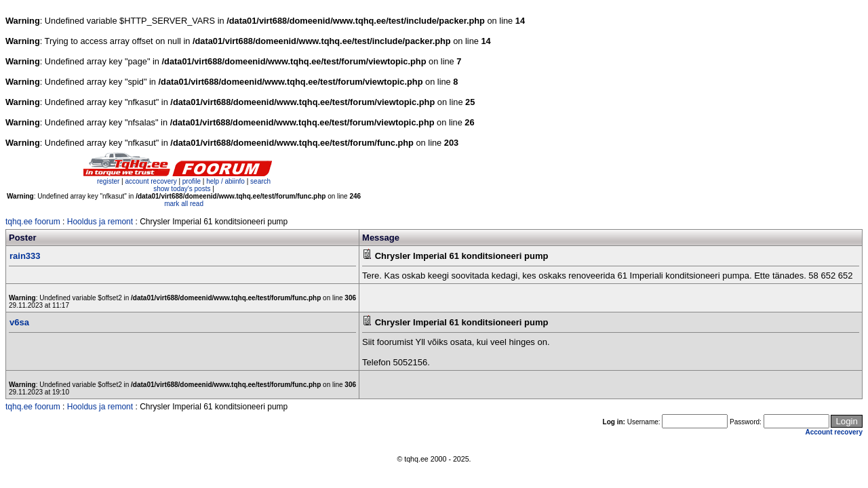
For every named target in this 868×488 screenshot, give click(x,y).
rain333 (25, 256)
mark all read (184, 204)
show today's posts (182, 189)
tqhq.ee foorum (33, 222)
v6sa (19, 322)
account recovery (152, 181)
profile (192, 181)
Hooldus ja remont (100, 222)
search (260, 181)
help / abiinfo (225, 181)
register (108, 181)
